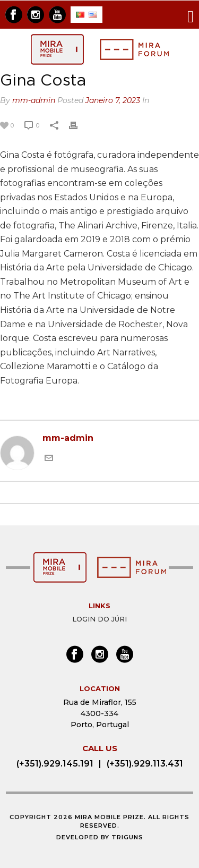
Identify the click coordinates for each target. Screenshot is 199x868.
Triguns (127, 837)
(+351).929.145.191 (55, 764)
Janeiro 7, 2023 (113, 100)
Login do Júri (99, 619)
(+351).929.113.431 (145, 764)
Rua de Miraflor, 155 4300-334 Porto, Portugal (100, 713)
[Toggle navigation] (191, 15)
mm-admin (34, 100)
